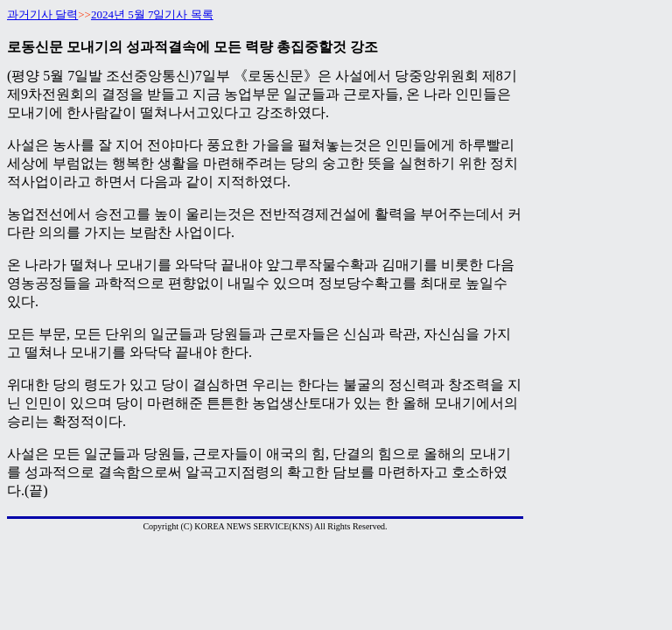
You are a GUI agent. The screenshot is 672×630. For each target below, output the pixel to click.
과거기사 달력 (42, 14)
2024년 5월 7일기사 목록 (152, 14)
